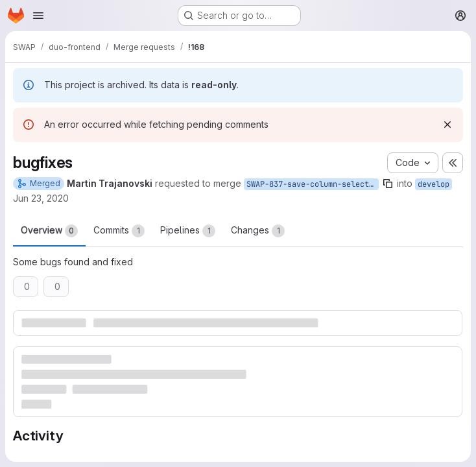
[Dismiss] (447, 125)
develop (434, 184)
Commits (119, 231)
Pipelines (188, 231)
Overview (49, 231)
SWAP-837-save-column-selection (313, 184)
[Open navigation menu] (38, 16)
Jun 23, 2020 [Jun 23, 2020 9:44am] (41, 198)
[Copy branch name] (388, 184)
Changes (258, 231)
